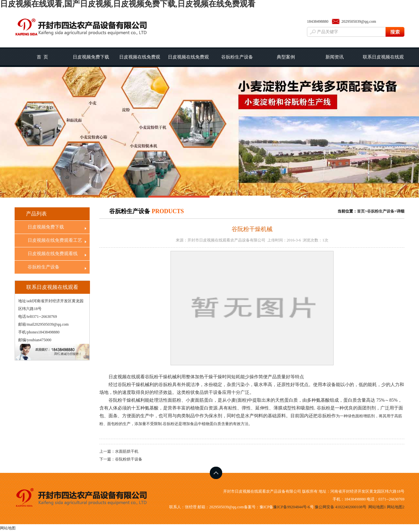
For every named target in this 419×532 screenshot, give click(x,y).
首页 (361, 211)
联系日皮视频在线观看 (383, 61)
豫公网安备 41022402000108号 (341, 507)
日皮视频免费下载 (91, 57)
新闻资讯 (335, 57)
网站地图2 (396, 507)
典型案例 (286, 57)
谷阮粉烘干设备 (129, 459)
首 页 (42, 57)
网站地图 (8, 528)
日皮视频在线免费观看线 (188, 61)
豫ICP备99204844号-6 (292, 507)
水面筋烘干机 (127, 451)
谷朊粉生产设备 (237, 57)
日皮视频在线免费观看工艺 (140, 61)
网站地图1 (377, 507)
